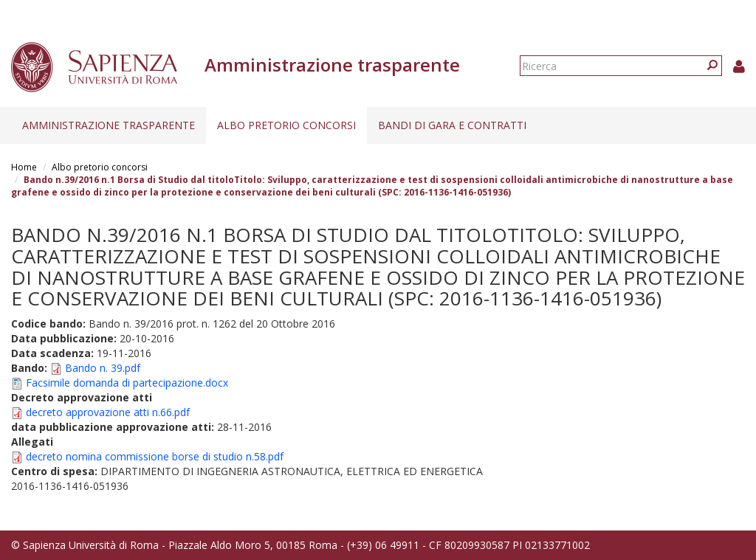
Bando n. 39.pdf (103, 368)
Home (24, 167)
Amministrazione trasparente (109, 125)
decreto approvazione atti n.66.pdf (108, 412)
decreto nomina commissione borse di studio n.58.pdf (155, 456)
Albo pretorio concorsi (286, 125)
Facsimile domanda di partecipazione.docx (127, 383)
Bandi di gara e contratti (452, 125)
